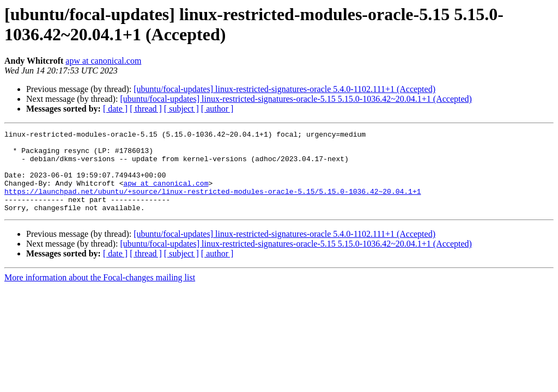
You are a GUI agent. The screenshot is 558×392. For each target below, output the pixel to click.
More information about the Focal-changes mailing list (100, 294)
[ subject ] (181, 109)
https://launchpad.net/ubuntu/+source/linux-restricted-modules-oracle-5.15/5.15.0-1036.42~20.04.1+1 (213, 204)
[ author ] (217, 109)
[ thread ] (146, 109)
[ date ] (115, 109)
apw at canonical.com (103, 61)
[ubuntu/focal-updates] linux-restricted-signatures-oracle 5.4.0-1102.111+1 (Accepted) (284, 89)
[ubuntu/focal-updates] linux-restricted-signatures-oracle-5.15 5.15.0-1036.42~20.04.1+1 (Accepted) (296, 99)
